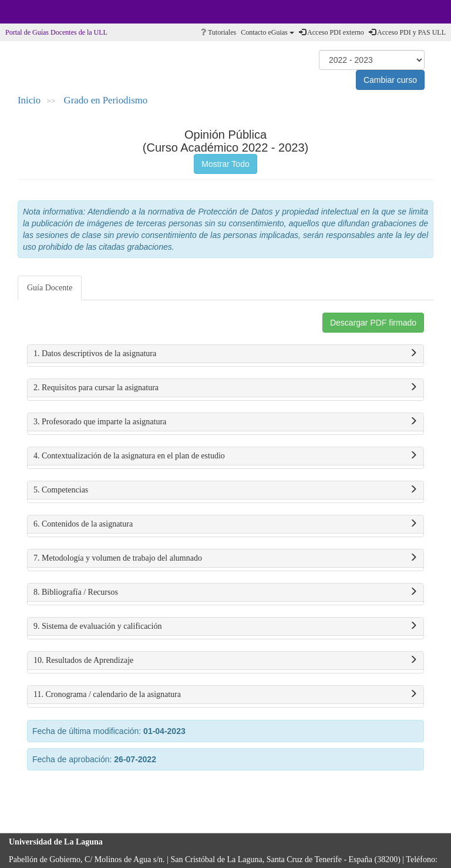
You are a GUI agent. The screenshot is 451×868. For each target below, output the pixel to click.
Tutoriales (218, 32)
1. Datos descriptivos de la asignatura (225, 354)
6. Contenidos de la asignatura (225, 524)
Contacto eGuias (267, 32)
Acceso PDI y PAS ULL (407, 32)
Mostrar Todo (225, 164)
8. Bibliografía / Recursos (225, 592)
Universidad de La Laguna (41, 12)
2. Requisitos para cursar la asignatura (225, 388)
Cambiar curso (390, 80)
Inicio (29, 100)
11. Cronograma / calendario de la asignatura (225, 695)
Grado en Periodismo (106, 100)
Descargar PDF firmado (373, 323)
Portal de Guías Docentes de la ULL (56, 32)
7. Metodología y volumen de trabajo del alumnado (225, 558)
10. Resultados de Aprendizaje (225, 661)
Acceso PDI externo (331, 32)
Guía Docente (50, 288)
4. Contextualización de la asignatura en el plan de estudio (225, 456)
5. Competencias (225, 490)
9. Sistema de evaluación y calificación (225, 626)
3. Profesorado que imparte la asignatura (225, 422)
